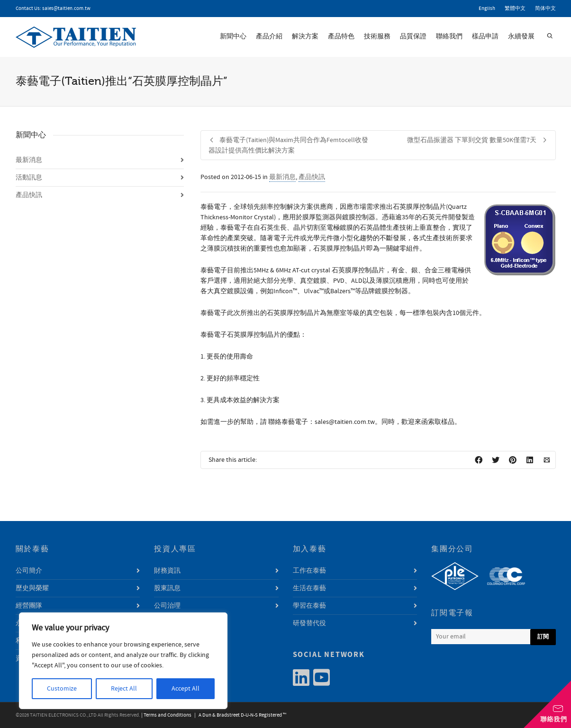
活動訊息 (29, 178)
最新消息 (282, 177)
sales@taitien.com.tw (66, 9)
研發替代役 (309, 623)
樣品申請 (485, 36)
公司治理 (167, 606)
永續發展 (521, 36)
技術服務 (377, 36)
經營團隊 (29, 606)
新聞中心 (233, 36)
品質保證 (413, 36)
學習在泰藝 (309, 606)
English (487, 9)
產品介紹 (269, 36)
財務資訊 (167, 571)
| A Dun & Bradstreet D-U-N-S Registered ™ (239, 715)
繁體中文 (515, 9)
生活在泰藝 (309, 588)
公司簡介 (29, 571)
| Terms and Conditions (166, 715)
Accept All (186, 689)
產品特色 (341, 36)
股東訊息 (167, 588)
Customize (62, 689)
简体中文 (545, 9)
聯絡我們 (449, 36)
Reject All (124, 689)
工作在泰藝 (309, 571)
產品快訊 (312, 177)
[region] (123, 661)
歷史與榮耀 (32, 588)
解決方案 (305, 36)
